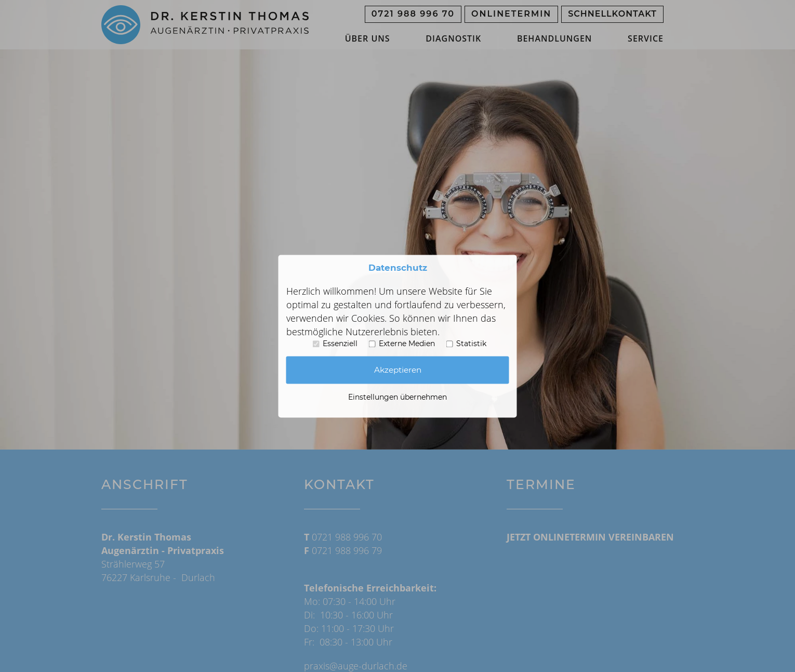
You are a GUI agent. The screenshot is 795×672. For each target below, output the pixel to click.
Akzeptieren (398, 370)
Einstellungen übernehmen (398, 397)
